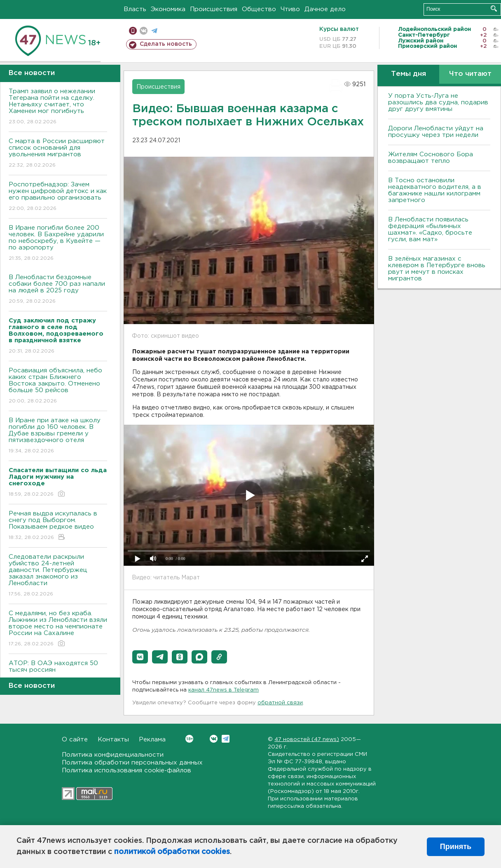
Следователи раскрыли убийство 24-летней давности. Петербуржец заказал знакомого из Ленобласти (58, 576)
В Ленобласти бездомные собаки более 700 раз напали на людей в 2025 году (58, 290)
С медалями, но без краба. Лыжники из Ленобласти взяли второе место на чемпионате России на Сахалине (58, 629)
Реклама (152, 740)
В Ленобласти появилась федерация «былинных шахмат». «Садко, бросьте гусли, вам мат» (430, 229)
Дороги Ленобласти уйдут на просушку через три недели (436, 132)
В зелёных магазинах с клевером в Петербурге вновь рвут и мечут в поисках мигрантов (437, 269)
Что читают (470, 74)
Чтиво (290, 9)
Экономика (168, 9)
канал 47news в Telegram (224, 690)
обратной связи (280, 703)
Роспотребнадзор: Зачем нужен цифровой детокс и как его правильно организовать (58, 197)
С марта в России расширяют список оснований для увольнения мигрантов (58, 154)
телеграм (154, 31)
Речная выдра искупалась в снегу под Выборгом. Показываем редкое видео (58, 526)
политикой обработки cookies (172, 852)
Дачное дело (325, 9)
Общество (259, 9)
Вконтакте (189, 739)
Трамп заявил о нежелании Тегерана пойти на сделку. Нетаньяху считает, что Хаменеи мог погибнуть (58, 107)
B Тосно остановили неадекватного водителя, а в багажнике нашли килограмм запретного (435, 190)
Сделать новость (166, 44)
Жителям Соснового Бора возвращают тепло (431, 158)
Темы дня (409, 74)
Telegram (226, 739)
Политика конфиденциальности (113, 755)
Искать (494, 8)
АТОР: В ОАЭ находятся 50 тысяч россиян (58, 672)
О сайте (75, 740)
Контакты (113, 740)
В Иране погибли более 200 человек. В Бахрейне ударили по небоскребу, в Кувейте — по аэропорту (58, 243)
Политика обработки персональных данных (132, 763)
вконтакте (144, 31)
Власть (135, 9)
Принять (456, 847)
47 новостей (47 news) (307, 740)
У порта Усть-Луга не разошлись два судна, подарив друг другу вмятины (438, 102)
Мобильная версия (133, 31)
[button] (140, 657)
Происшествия (214, 9)
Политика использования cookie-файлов (126, 770)
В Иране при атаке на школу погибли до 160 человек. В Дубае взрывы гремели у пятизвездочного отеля (58, 436)
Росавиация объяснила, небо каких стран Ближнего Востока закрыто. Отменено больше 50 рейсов (58, 386)
